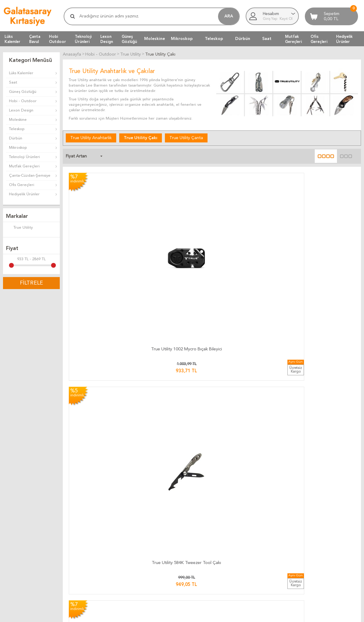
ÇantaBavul (35, 39)
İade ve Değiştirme (202, 522)
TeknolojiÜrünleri (83, 39)
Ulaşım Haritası (319, 529)
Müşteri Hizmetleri (262, 529)
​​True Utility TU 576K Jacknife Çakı (322, 233)
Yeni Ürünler (256, 536)
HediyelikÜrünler (344, 39)
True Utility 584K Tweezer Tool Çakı (175, 233)
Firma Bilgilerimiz (322, 543)
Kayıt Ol (286, 19)
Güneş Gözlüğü (23, 92)
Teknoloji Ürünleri (24, 157)
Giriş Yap (270, 19)
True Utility (19, 228)
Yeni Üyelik (255, 551)
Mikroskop (182, 39)
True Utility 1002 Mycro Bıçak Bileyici (102, 233)
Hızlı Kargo (134, 558)
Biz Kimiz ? (316, 551)
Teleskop (214, 39)
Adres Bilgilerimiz (322, 558)
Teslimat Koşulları (200, 529)
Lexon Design (21, 110)
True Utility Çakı (141, 137)
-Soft (152, 614)
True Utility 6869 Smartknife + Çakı (321, 329)
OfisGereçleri (319, 39)
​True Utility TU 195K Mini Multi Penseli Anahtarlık (175, 329)
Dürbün (243, 39)
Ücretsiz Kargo (138, 551)
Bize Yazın (315, 522)
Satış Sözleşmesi (200, 543)
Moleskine (155, 39)
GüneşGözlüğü (129, 39)
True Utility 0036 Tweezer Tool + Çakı (102, 329)
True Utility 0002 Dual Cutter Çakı (102, 424)
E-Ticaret (164, 614)
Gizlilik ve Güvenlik (202, 558)
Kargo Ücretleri (138, 529)
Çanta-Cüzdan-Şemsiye (30, 176)
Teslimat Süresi (138, 536)
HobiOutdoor (58, 39)
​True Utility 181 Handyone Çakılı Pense (248, 424)
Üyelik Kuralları (198, 536)
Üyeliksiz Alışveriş (261, 558)
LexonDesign (107, 39)
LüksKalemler (12, 39)
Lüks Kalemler (21, 73)
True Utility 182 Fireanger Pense (175, 424)
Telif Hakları (195, 551)
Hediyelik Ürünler (24, 194)
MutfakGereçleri (293, 39)
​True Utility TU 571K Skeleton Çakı (248, 233)
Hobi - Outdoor (23, 101)
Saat (267, 39)
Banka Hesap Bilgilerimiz (328, 536)
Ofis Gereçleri (22, 185)
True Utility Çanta (186, 137)
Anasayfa (254, 522)
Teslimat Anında (138, 543)
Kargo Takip (135, 522)
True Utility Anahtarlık (91, 137)
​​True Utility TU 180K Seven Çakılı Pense (248, 329)
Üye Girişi (254, 543)
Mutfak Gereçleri (24, 166)
